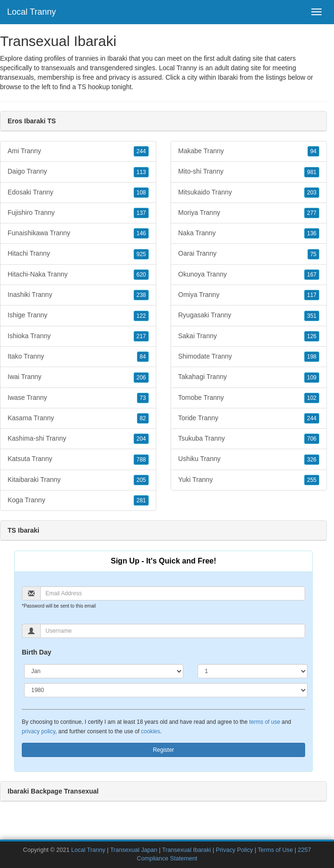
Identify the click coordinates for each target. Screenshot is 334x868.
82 (143, 418)
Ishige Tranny (78, 315)
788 (141, 460)
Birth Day (36, 652)
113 (141, 172)
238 (141, 295)
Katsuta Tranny (78, 459)
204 (141, 439)
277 (312, 213)
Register (164, 750)
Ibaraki (228, 77)
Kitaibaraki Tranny (78, 480)
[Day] (253, 671)
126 (312, 336)
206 (141, 378)
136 (312, 233)
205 (141, 480)
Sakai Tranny (249, 336)
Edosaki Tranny (78, 193)
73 (143, 398)
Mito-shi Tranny (249, 172)
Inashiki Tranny (78, 295)
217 (141, 336)
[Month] (104, 671)
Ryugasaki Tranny (249, 315)
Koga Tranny (78, 500)
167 (312, 275)
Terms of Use (275, 850)
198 (312, 357)
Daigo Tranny (78, 172)
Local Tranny (32, 12)
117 (312, 295)
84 (143, 357)
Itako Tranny (78, 357)
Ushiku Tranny (249, 459)
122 (141, 316)
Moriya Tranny (249, 213)
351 (312, 316)
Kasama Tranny (78, 418)
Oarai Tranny (249, 254)
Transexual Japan (134, 850)
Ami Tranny (78, 151)
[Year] (166, 690)
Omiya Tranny (249, 295)
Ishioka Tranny (78, 336)
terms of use (265, 722)
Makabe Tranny (249, 151)
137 (141, 213)
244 (141, 151)
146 (141, 233)
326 (312, 460)
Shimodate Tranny (249, 357)
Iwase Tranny (78, 398)
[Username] (173, 631)
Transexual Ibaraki (186, 850)
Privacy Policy (235, 850)
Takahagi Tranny (249, 377)
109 (312, 378)
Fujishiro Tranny (78, 213)
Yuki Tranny (249, 480)
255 (312, 480)
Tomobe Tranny (249, 398)
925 (141, 254)
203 (312, 193)
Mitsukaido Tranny (249, 193)
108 (141, 193)
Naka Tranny (249, 233)
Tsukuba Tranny (249, 439)
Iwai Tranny (78, 377)
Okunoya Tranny (249, 275)
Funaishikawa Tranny (78, 233)
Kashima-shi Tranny (78, 439)
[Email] (173, 593)
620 (141, 275)
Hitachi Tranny (78, 254)
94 (313, 151)
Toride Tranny (249, 418)
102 (312, 398)
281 (141, 500)
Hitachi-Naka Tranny (78, 275)
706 (312, 439)
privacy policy (38, 731)
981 (312, 172)
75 (313, 254)
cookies (151, 731)
